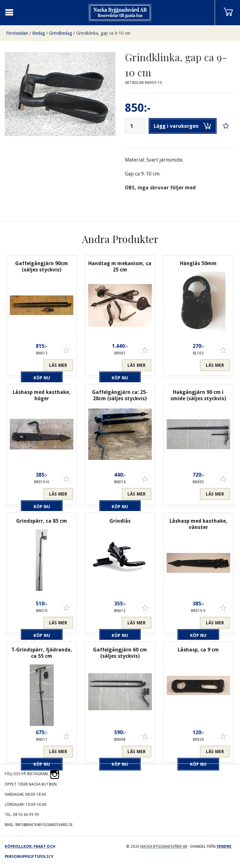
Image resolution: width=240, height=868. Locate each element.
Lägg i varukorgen (182, 126)
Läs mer (58, 365)
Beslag (39, 33)
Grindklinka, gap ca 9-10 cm (103, 33)
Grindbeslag (61, 33)
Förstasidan (17, 33)
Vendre (224, 847)
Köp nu (26, 365)
